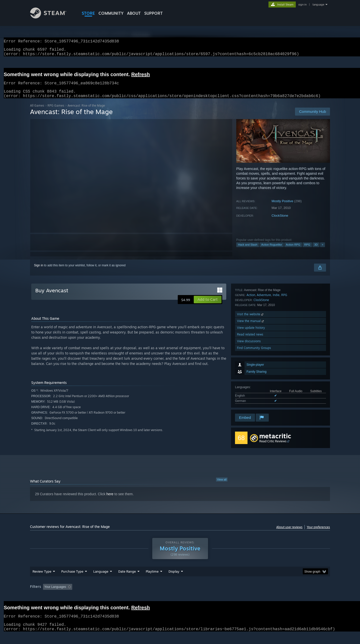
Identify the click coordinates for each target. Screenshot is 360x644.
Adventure (264, 353)
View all (222, 485)
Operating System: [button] (222, 596)
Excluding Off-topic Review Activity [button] (106, 596)
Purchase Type (72, 581)
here (110, 500)
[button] (208, 306)
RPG (307, 251)
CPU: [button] (248, 596)
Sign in (39, 271)
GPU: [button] (265, 596)
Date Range (127, 581)
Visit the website (251, 372)
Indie (276, 353)
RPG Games (56, 111)
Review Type (42, 581)
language (318, 4)
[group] (180, 597)
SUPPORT (153, 13)
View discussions (249, 399)
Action (251, 353)
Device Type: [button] (286, 596)
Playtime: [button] (144, 596)
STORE (88, 13)
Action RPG (293, 251)
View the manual (251, 379)
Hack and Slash (248, 251)
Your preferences (318, 533)
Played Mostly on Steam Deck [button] (180, 596)
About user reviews (289, 533)
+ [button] (322, 251)
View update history (251, 386)
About (134, 13)
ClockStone (280, 222)
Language (101, 581)
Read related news (250, 393)
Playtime (152, 581)
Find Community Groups (254, 406)
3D (316, 251)
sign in (302, 4)
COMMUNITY (111, 13)
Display (174, 581)
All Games (37, 111)
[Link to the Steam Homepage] (52, 17)
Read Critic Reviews (273, 447)
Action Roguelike (272, 251)
